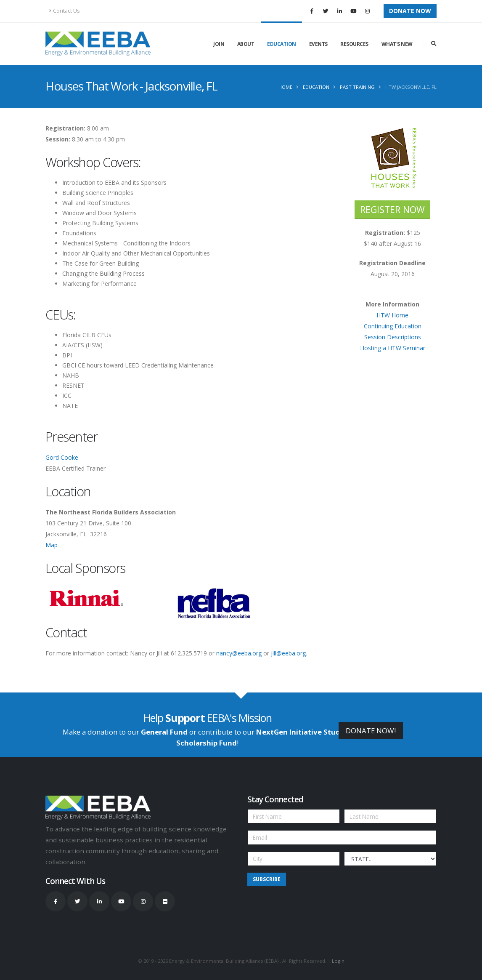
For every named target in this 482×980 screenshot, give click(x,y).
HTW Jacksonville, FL (411, 87)
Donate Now (410, 11)
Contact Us (65, 11)
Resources (354, 44)
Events (318, 44)
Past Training (357, 87)
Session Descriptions (393, 337)
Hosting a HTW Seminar (393, 348)
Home (285, 87)
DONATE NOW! (371, 731)
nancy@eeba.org (239, 653)
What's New (397, 44)
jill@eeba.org (288, 653)
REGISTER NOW (392, 209)
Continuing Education (393, 326)
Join (219, 44)
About (246, 44)
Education (282, 44)
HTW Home (392, 315)
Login (338, 961)
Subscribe (267, 879)
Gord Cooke (62, 457)
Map (52, 545)
